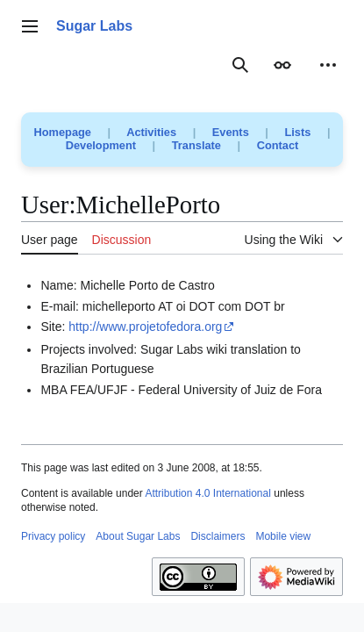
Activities (151, 132)
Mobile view (283, 536)
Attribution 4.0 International (207, 493)
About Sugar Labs (138, 536)
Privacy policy (53, 536)
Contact (278, 145)
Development (101, 145)
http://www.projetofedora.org (145, 327)
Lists (297, 132)
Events (231, 132)
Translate (196, 145)
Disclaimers (218, 536)
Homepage (63, 132)
